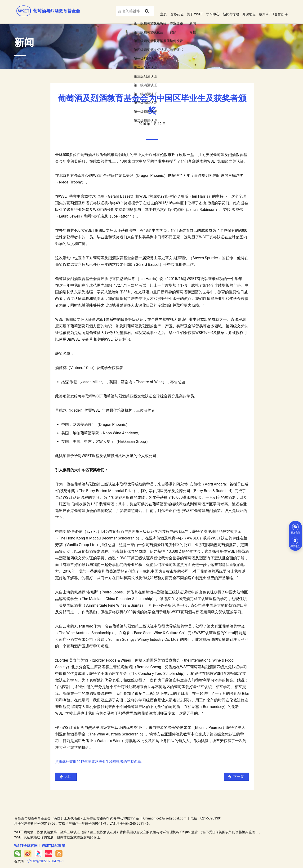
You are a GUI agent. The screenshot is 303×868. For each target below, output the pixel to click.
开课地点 (244, 9)
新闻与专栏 (224, 9)
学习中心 (204, 9)
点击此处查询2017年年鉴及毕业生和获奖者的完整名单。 (103, 756)
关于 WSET (183, 9)
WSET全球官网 (25, 840)
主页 (149, 9)
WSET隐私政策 (52, 840)
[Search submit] (134, 9)
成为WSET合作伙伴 (271, 9)
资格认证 (163, 9)
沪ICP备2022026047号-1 (46, 855)
